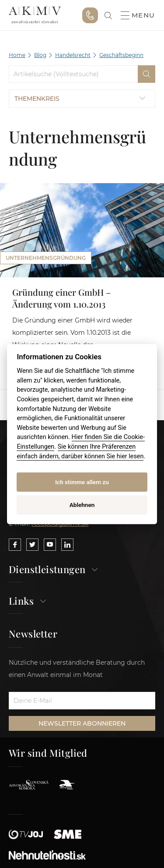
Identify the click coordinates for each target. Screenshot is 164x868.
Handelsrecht (73, 55)
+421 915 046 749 (90, 15)
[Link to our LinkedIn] (67, 545)
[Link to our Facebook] (15, 545)
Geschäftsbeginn (121, 55)
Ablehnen (82, 505)
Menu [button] (138, 15)
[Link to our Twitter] (32, 545)
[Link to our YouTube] (50, 545)
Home (17, 55)
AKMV (35, 15)
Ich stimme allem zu (82, 482)
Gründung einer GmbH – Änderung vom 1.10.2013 (62, 298)
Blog (40, 55)
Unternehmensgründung (46, 258)
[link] (108, 16)
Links (28, 601)
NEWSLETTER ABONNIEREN (82, 723)
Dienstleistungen (54, 570)
